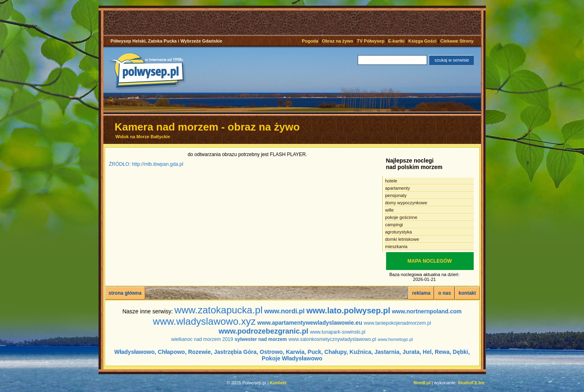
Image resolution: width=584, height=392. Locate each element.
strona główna (125, 293)
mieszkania (396, 246)
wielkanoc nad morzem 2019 (202, 339)
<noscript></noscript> (295, 23)
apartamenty (398, 188)
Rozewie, (200, 352)
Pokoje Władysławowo (292, 358)
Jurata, (412, 352)
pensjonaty (396, 195)
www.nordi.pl (284, 311)
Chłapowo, (172, 352)
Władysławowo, (135, 352)
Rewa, (443, 352)
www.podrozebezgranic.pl (263, 331)
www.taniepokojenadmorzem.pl (397, 323)
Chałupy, (336, 352)
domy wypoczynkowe (406, 203)
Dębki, (461, 352)
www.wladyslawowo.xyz (204, 321)
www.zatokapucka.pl (218, 310)
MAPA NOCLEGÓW (430, 261)
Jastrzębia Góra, (236, 352)
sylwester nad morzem (261, 339)
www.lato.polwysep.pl (348, 311)
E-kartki (396, 41)
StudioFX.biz (471, 383)
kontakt (467, 293)
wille (390, 210)
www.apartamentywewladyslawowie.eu (310, 323)
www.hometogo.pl (395, 339)
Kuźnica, (361, 352)
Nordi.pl (422, 383)
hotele (391, 181)
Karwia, (296, 352)
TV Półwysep (371, 41)
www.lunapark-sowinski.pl (338, 332)
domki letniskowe (402, 239)
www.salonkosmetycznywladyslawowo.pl (332, 339)
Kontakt (278, 383)
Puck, (315, 352)
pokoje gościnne (401, 217)
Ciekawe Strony (457, 41)
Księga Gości (423, 41)
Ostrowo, (272, 352)
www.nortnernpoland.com (427, 311)
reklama (421, 293)
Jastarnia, (388, 352)
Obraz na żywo (338, 41)
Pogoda (310, 41)
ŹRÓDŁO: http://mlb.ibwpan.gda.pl (146, 164)
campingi (394, 225)
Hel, (428, 352)
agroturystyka (399, 232)
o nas (444, 293)
